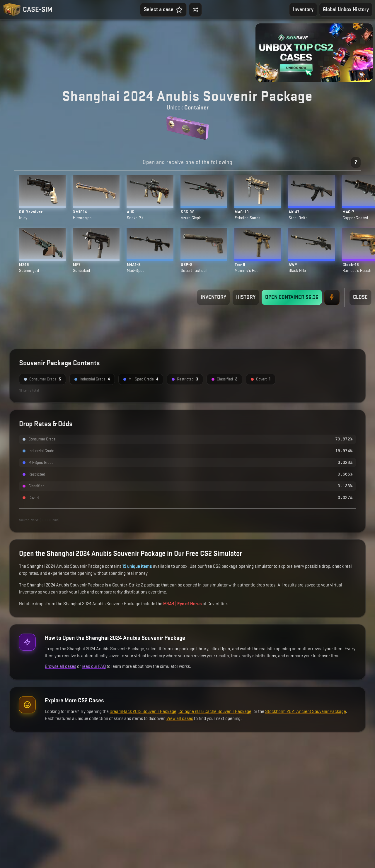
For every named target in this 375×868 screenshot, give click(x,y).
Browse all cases (60, 667)
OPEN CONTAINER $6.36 (292, 297)
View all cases (180, 719)
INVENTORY (213, 297)
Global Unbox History (346, 10)
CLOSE (360, 297)
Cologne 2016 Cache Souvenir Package (215, 712)
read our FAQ (94, 667)
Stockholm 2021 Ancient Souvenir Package (306, 712)
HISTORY (246, 297)
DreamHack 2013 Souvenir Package (143, 712)
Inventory (303, 10)
